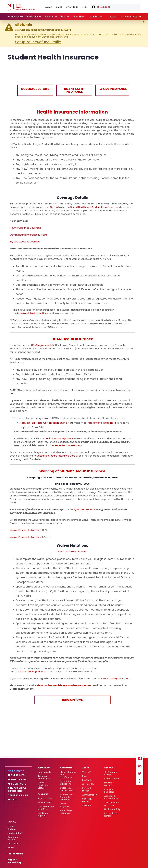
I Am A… (12, 822)
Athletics (87, 805)
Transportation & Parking (112, 804)
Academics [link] (32, 17)
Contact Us (88, 784)
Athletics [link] (94, 17)
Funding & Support (43, 814)
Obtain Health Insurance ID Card (28, 235)
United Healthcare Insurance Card (56, 456)
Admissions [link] (14, 17)
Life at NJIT (110, 768)
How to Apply (44, 772)
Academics (66, 768)
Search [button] (94, 8)
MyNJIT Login (72, 7)
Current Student (12, 828)
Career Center (112, 779)
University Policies (87, 800)
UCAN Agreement (41, 345)
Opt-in (54, 207)
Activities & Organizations (111, 797)
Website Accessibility (14, 861)
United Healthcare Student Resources (92, 207)
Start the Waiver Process (72, 552)
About (86, 768)
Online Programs (65, 805)
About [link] (63, 17)
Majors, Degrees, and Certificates (68, 775)
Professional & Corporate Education (67, 797)
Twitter (140, 773)
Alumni (11, 848)
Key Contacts (17, 784)
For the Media (15, 854)
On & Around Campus (111, 773)
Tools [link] (85, 7)
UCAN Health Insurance (74, 90)
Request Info (16, 775)
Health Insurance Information (72, 112)
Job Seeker (13, 844)
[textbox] (115, 7)
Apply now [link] (131, 17)
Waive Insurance (113, 89)
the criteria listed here (102, 423)
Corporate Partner (13, 838)
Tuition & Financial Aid (44, 777)
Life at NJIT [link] (78, 17)
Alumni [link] (49, 7)
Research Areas (46, 798)
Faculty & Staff (15, 833)
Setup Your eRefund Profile (38, 42)
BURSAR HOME (72, 700)
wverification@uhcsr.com (116, 678)
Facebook (140, 759)
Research (43, 794)
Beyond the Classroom (66, 783)
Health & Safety (112, 809)
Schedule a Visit (18, 780)
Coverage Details (35, 89)
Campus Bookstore (109, 791)
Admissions (44, 768)
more (140, 781)
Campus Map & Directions (17, 790)
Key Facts (87, 780)
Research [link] (49, 17)
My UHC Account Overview (25, 242)
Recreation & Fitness (111, 815)
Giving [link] (59, 7)
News (85, 776)
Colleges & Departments (67, 789)
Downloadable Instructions (32, 313)
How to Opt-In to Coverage (25, 228)
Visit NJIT (87, 772)
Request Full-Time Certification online (44, 423)
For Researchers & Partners (46, 808)
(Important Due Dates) (67, 445)
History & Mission (87, 789)
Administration (90, 795)
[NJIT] (21, 7)
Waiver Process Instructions (26, 530)
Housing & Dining (109, 784)
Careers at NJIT (18, 795)
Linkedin (140, 766)
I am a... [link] (114, 17)
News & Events (45, 802)
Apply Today (16, 771)
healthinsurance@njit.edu (59, 438)
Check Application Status (44, 785)
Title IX (12, 800)
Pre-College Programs (66, 812)
